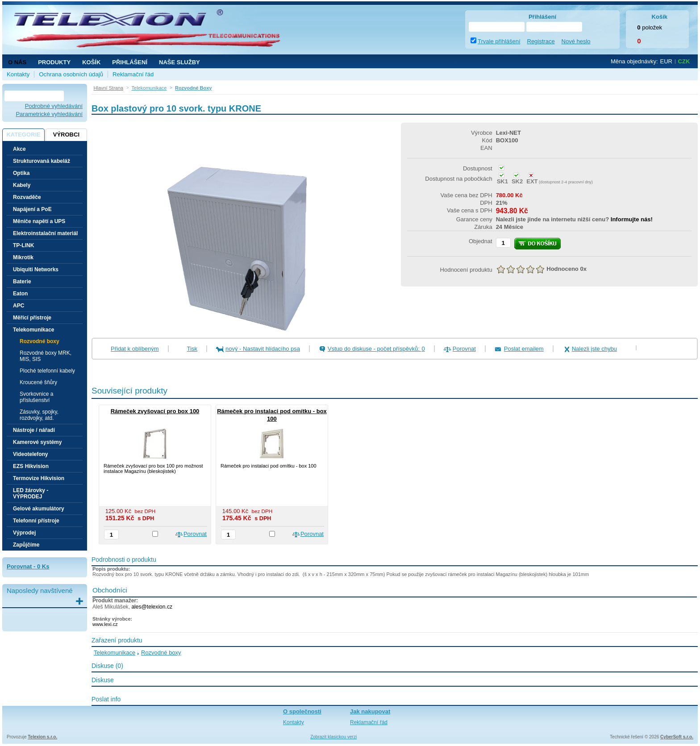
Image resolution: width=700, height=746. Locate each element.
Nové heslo (576, 41)
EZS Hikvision (31, 466)
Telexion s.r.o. (42, 737)
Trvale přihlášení (499, 41)
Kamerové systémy (37, 442)
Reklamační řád (133, 74)
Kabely (22, 185)
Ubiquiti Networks (36, 269)
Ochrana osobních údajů (71, 74)
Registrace (541, 41)
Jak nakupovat (370, 711)
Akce (19, 149)
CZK (684, 61)
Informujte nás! (632, 219)
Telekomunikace (115, 653)
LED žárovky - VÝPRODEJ (31, 493)
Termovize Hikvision (39, 478)
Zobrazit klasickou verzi (333, 737)
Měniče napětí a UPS (39, 221)
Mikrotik (23, 257)
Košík (91, 62)
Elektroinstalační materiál (45, 233)
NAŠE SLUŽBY (179, 62)
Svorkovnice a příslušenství (36, 397)
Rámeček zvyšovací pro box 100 (155, 411)
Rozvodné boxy (40, 341)
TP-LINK (23, 245)
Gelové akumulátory (39, 509)
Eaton (20, 294)
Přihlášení (130, 62)
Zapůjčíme (26, 545)
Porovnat (464, 349)
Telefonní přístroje (36, 521)
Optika (21, 173)
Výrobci (66, 135)
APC (19, 306)
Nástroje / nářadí (34, 430)
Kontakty (18, 74)
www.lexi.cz (105, 624)
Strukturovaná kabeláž (42, 161)
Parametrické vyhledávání (49, 114)
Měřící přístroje (32, 318)
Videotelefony (30, 454)
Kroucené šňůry (38, 382)
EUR (666, 61)
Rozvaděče (27, 197)
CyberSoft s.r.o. (677, 737)
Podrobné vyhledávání (54, 106)
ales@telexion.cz (152, 607)
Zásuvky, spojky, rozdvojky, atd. (39, 415)
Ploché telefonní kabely (47, 371)
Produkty (54, 62)
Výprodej (24, 533)
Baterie (22, 282)
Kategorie (23, 135)
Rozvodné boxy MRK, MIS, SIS (46, 356)
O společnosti (302, 711)
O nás (17, 62)
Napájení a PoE (32, 209)
